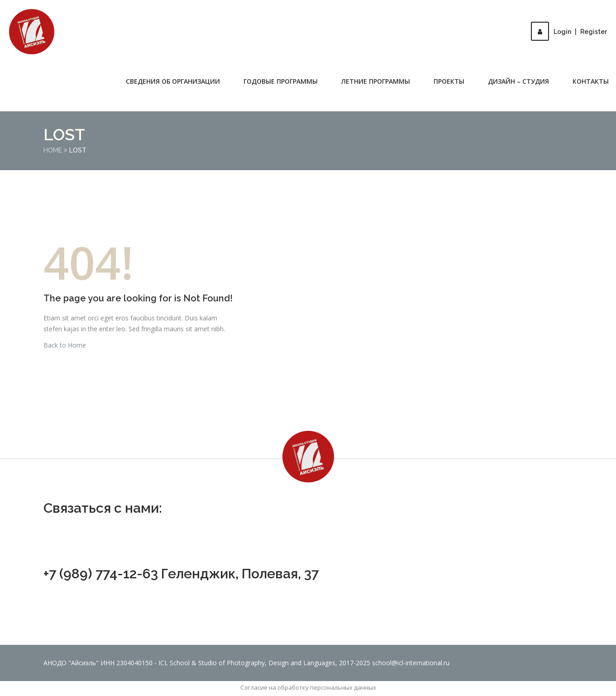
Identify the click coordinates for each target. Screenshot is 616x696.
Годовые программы (281, 81)
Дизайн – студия (518, 81)
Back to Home (65, 345)
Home (53, 150)
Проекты (449, 81)
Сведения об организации (173, 81)
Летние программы (376, 81)
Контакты (591, 81)
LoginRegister (569, 32)
